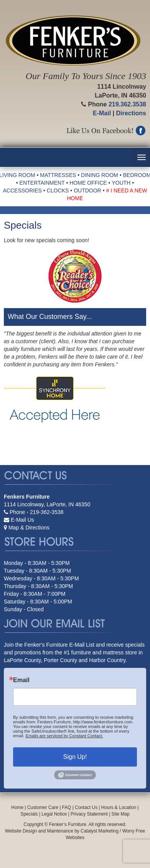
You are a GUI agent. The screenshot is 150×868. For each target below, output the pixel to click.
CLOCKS (58, 190)
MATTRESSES (58, 175)
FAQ (67, 807)
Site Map (121, 814)
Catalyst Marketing (100, 831)
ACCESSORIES (22, 190)
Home (17, 807)
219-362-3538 (47, 512)
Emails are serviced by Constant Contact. (64, 736)
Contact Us (86, 807)
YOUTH (121, 183)
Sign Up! (75, 757)
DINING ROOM (100, 175)
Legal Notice (54, 814)
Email (21, 680)
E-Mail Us (22, 520)
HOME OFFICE (88, 183)
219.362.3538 (127, 104)
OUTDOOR (88, 190)
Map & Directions (29, 528)
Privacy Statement (89, 814)
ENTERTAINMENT (42, 183)
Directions (131, 113)
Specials (29, 814)
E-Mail (102, 113)
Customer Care (43, 807)
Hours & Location (119, 807)
